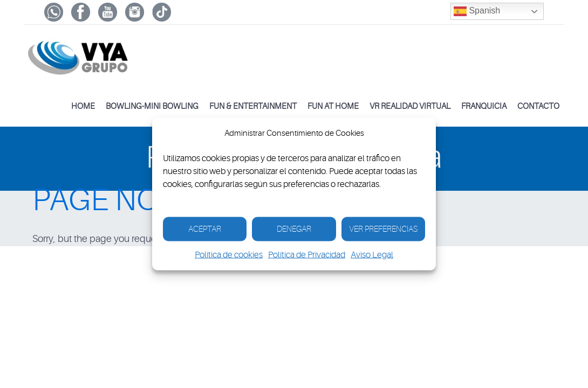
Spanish (477, 11)
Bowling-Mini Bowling (152, 106)
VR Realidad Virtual (410, 106)
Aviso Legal (372, 255)
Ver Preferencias (383, 229)
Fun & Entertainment (253, 106)
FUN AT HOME (333, 106)
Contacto (538, 106)
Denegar (294, 229)
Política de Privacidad (307, 255)
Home (83, 106)
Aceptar (205, 229)
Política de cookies (229, 255)
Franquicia (484, 106)
